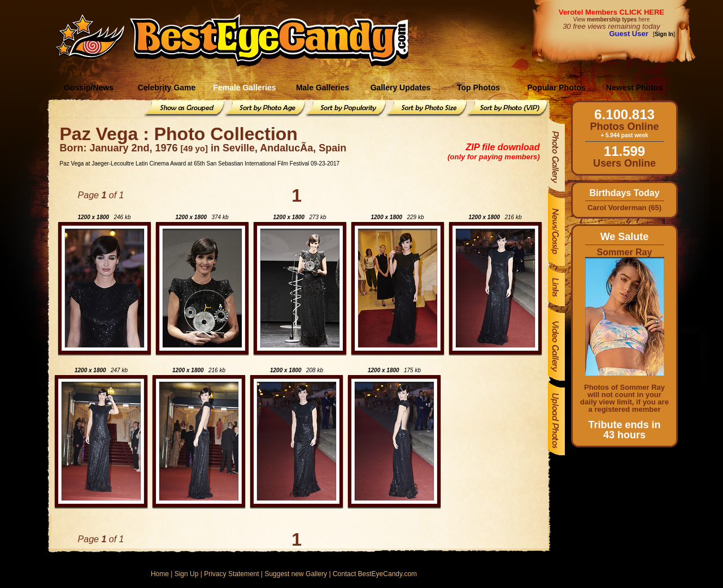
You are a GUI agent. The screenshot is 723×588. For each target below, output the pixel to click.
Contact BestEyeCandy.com (375, 574)
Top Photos (478, 88)
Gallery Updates (401, 88)
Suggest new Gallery (296, 574)
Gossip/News (89, 88)
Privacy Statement (231, 574)
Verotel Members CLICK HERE (611, 12)
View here (611, 19)
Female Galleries (244, 88)
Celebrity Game (167, 88)
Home (160, 574)
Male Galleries (323, 88)
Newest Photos (634, 88)
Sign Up (187, 574)
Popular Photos (556, 88)
